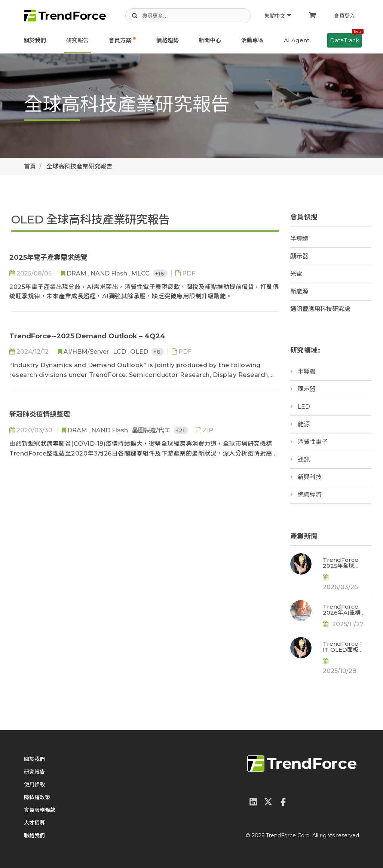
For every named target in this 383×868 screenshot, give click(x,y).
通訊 (304, 459)
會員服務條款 (40, 810)
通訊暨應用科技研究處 (320, 309)
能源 (304, 424)
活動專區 (252, 40)
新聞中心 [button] (210, 40)
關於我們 (35, 40)
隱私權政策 (37, 797)
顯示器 (299, 256)
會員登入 (344, 16)
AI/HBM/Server (87, 352)
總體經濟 (310, 495)
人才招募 (34, 823)
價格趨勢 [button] (168, 40)
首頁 (30, 166)
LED (304, 407)
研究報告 (77, 40)
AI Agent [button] (297, 40)
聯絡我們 (34, 835)
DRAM (77, 273)
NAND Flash (110, 273)
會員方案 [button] (120, 40)
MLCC (141, 273)
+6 (158, 352)
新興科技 (310, 477)
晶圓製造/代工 (152, 430)
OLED (140, 352)
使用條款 (34, 785)
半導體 (299, 239)
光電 (296, 274)
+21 (181, 430)
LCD (120, 352)
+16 (160, 273)
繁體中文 (278, 16)
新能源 (299, 291)
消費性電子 (313, 442)
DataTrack (346, 39)
